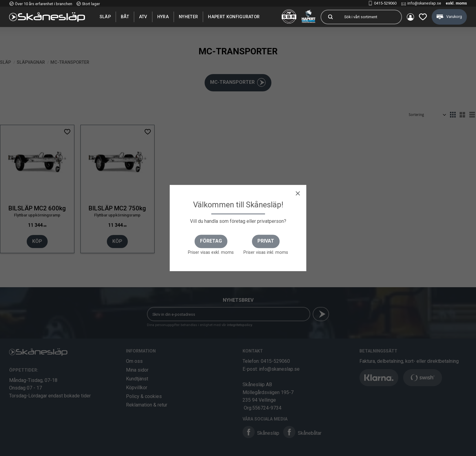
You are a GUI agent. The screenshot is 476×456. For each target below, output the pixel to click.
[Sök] (330, 17)
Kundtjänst (137, 379)
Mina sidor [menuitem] (410, 17)
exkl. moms (456, 3)
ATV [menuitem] (143, 17)
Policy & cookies (144, 396)
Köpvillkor (137, 388)
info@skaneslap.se (424, 3)
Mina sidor (137, 370)
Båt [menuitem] (125, 17)
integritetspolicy (240, 325)
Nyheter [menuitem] (188, 17)
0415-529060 (385, 3)
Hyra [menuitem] (163, 17)
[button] (423, 17)
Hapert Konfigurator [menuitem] (234, 17)
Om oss (134, 361)
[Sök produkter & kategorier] (370, 17)
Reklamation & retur (147, 405)
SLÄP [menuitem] (105, 17)
